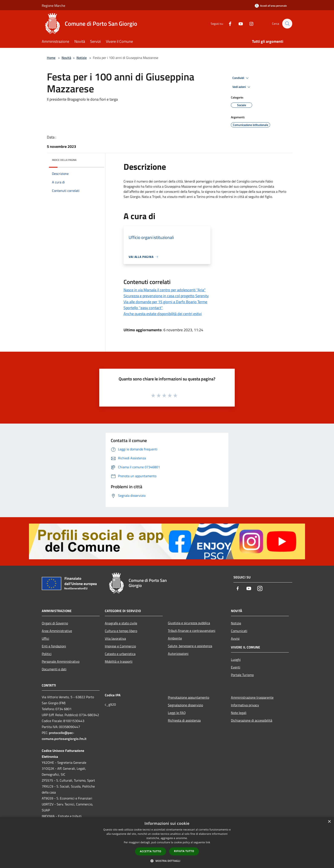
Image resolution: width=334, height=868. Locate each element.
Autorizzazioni (178, 654)
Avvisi (235, 638)
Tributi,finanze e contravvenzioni (192, 631)
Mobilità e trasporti (119, 661)
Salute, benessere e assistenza (190, 646)
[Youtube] (239, 24)
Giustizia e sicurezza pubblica (189, 623)
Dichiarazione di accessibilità (252, 720)
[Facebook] (228, 24)
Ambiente (175, 638)
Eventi (236, 667)
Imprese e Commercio (120, 646)
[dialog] (167, 843)
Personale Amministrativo (61, 661)
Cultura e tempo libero (121, 631)
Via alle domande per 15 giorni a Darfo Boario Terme (165, 302)
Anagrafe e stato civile (121, 623)
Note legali (239, 713)
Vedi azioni (242, 87)
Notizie (82, 58)
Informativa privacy (245, 705)
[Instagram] (249, 24)
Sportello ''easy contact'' (143, 308)
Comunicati (239, 631)
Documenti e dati (54, 669)
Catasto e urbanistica (120, 654)
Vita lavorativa (115, 638)
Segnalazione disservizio (185, 705)
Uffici (45, 638)
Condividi (241, 78)
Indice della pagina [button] (64, 160)
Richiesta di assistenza (184, 720)
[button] (167, 861)
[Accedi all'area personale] (271, 6)
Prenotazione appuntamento (189, 697)
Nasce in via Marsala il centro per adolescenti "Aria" (165, 290)
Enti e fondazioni (54, 646)
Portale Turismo (242, 675)
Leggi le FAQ (177, 713)
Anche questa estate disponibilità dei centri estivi (163, 314)
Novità (66, 58)
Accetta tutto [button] (151, 851)
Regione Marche (53, 6)
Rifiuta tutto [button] (184, 851)
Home (51, 58)
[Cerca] (287, 24)
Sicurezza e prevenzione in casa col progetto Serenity (166, 296)
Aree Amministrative (57, 631)
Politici (47, 654)
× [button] (329, 822)
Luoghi (236, 660)
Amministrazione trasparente (252, 697)
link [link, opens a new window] (208, 842)
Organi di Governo (55, 623)
